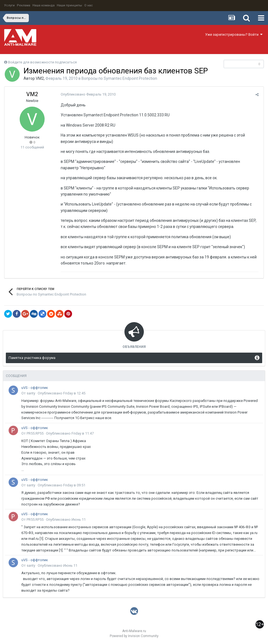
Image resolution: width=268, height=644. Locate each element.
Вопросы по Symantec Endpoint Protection (119, 78)
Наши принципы (69, 5)
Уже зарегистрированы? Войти (234, 34)
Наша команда (44, 5)
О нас (89, 5)
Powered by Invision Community (134, 636)
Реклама (24, 5)
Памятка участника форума (32, 358)
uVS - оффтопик (35, 388)
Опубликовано (87, 94)
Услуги (9, 5)
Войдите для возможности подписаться (42, 62)
